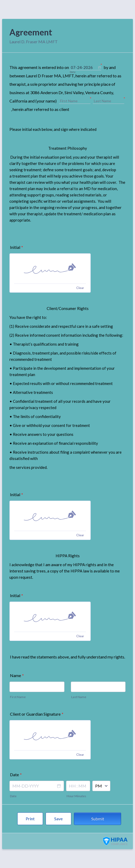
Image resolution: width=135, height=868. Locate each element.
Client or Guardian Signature (37, 714)
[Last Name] (109, 101)
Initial (17, 247)
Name (17, 675)
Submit (98, 819)
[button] (59, 789)
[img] (50, 269)
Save (58, 819)
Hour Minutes (76, 796)
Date (13, 796)
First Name (18, 697)
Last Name (79, 697)
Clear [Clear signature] (80, 288)
